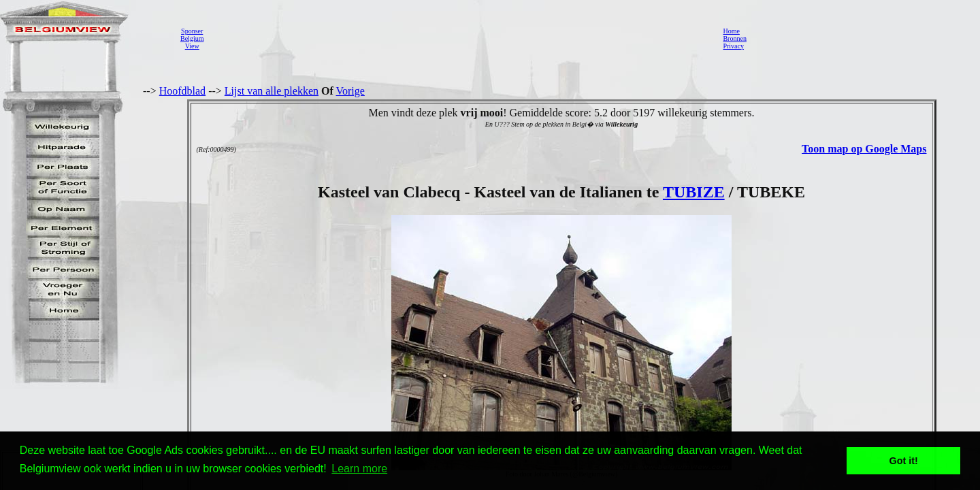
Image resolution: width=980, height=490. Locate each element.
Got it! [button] (904, 461)
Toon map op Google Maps (864, 149)
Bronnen (734, 38)
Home (731, 31)
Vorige (350, 91)
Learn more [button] (359, 469)
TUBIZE (694, 192)
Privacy (733, 46)
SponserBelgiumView (192, 38)
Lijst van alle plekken (272, 91)
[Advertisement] (459, 38)
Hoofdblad (182, 91)
